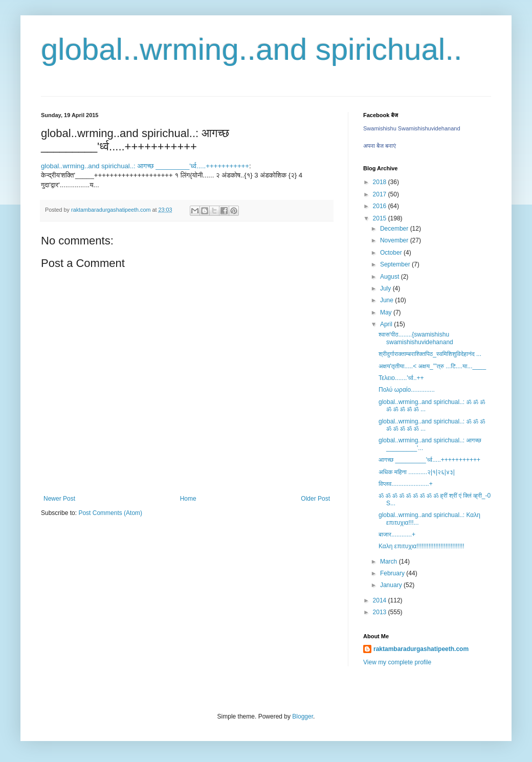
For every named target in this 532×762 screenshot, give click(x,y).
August (391, 277)
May (387, 312)
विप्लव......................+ (406, 484)
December (395, 229)
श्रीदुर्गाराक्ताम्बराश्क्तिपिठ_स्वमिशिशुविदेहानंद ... (430, 354)
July (386, 288)
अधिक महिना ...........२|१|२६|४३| (417, 472)
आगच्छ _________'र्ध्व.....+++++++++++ (429, 460)
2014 (381, 600)
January (392, 585)
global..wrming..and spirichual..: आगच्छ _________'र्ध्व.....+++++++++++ (145, 166)
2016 (381, 206)
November (395, 240)
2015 (381, 218)
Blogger (303, 716)
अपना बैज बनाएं (380, 146)
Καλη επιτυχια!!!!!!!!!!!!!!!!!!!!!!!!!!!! (422, 546)
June (387, 300)
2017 (381, 194)
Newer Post (59, 499)
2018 (381, 182)
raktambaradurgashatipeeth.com (421, 649)
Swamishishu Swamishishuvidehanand (412, 128)
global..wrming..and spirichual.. (252, 49)
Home (188, 499)
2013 (381, 612)
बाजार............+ (397, 534)
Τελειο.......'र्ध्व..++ (401, 378)
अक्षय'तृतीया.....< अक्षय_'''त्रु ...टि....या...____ (432, 366)
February (393, 573)
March (390, 562)
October (392, 253)
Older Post (315, 499)
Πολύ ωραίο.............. (407, 390)
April (387, 324)
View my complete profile (397, 662)
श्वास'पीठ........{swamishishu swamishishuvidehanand (416, 338)
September (396, 264)
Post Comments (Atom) (110, 513)
